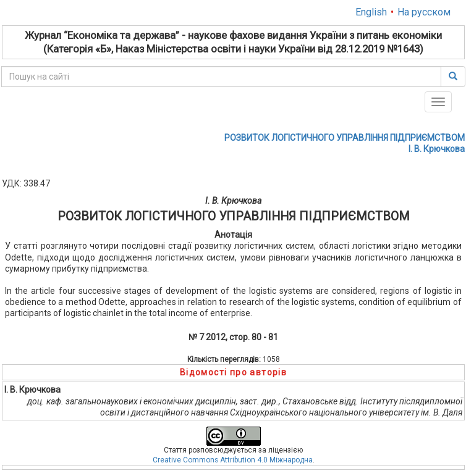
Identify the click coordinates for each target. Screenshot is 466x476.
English (371, 12)
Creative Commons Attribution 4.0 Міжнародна (233, 460)
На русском (424, 12)
